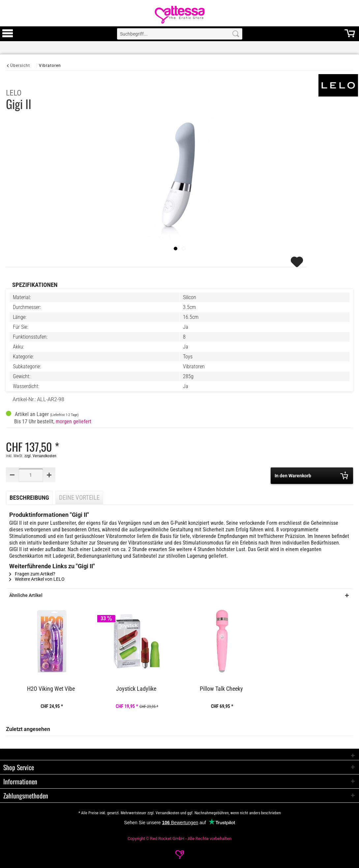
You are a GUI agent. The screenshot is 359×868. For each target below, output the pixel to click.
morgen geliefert (74, 421)
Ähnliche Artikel (26, 595)
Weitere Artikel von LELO (37, 579)
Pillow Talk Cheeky (221, 689)
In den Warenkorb (311, 475)
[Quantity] (31, 475)
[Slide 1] (183, 249)
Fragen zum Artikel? (32, 574)
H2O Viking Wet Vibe (51, 689)
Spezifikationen (35, 285)
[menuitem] (8, 34)
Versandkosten (167, 813)
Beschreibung (29, 498)
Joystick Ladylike (136, 689)
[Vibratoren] (50, 65)
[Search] (236, 34)
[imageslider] (176, 249)
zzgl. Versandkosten (40, 456)
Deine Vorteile (79, 498)
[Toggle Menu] (8, 36)
